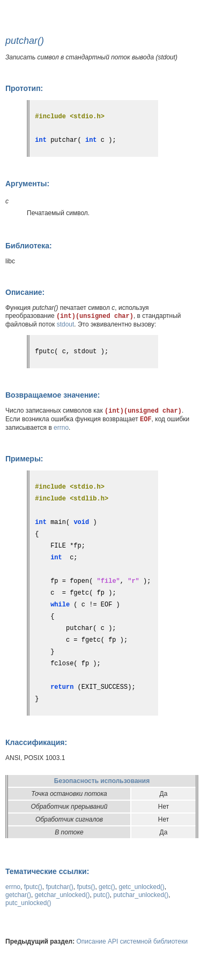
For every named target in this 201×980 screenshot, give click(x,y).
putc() (102, 895)
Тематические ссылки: (47, 871)
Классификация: (36, 742)
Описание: (25, 292)
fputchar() (59, 887)
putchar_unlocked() (141, 895)
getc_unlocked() (141, 887)
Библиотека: (29, 246)
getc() (107, 887)
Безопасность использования (102, 781)
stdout (66, 324)
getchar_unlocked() (62, 895)
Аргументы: (27, 184)
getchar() (18, 895)
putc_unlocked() (28, 903)
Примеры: (24, 459)
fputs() (86, 887)
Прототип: (24, 88)
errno (61, 428)
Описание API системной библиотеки (132, 941)
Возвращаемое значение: (53, 395)
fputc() (33, 887)
